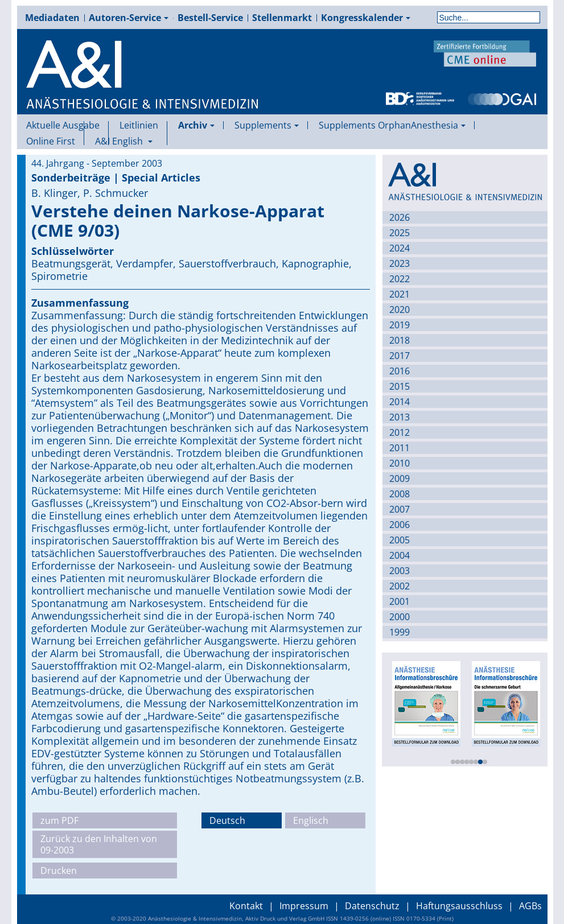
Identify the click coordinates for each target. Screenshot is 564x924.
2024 (400, 248)
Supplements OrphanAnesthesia (392, 125)
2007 (400, 509)
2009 (400, 478)
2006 (400, 525)
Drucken (59, 871)
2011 (400, 448)
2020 (400, 310)
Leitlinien (139, 125)
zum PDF (59, 820)
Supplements (267, 125)
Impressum (304, 906)
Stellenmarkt (282, 18)
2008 (400, 494)
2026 (400, 217)
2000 (400, 617)
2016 (400, 371)
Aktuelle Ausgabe (63, 125)
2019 (400, 325)
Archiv (196, 125)
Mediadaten (52, 18)
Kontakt (246, 906)
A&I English (124, 141)
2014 (400, 402)
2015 (400, 386)
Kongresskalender (366, 18)
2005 (400, 540)
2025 (400, 233)
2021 (400, 294)
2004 (400, 555)
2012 (400, 432)
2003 (400, 571)
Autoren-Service (129, 18)
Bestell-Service (210, 18)
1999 (400, 632)
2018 (400, 340)
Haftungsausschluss (459, 906)
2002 (400, 586)
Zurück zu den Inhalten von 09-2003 (99, 844)
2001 (400, 601)
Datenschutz (372, 906)
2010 (400, 463)
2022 (400, 279)
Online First (51, 141)
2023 (400, 263)
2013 (400, 417)
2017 (400, 356)
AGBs (530, 906)
